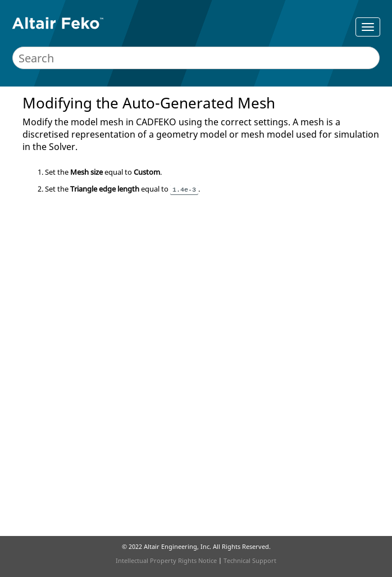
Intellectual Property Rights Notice (166, 560)
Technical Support (250, 560)
